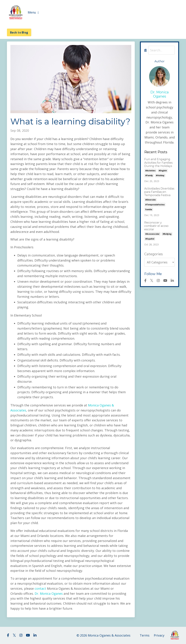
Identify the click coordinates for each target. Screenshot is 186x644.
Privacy (159, 635)
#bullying (167, 234)
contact (40, 588)
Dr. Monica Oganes (49, 594)
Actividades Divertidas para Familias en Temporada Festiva (159, 192)
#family (149, 175)
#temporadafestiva (155, 205)
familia (149, 209)
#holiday (160, 175)
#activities (150, 171)
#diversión (150, 200)
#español (150, 239)
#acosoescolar (152, 234)
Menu (33, 12)
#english (163, 171)
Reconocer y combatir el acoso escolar (156, 226)
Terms (145, 635)
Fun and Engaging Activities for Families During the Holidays (158, 163)
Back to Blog (19, 32)
